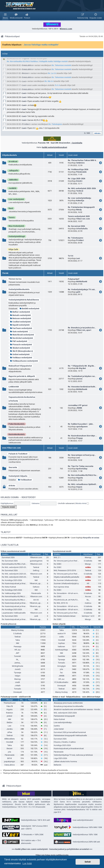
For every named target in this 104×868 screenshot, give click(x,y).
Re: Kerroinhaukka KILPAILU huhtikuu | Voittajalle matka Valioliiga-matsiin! (37, 61)
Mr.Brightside (18, 666)
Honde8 (62, 640)
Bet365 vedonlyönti (29, 309)
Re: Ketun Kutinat (9, 587)
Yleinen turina (15, 279)
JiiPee (10, 732)
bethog (36, 570)
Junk (36, 616)
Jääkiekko (13, 180)
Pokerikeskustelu (17, 424)
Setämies (80, 163)
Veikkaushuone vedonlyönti (24, 361)
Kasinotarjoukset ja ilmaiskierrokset (69, 748)
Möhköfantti (82, 281)
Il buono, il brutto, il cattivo (65, 742)
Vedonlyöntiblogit (17, 236)
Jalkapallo (13, 171)
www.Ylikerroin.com (11, 448)
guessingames (36, 561)
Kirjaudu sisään (10, 497)
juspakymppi (10, 761)
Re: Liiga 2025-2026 (77, 179)
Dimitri (79, 181)
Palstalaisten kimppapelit (64, 716)
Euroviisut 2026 (8, 557)
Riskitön (10, 713)
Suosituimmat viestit (62, 551)
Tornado (18, 689)
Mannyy (88, 557)
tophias (62, 643)
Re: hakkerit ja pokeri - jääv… (81, 424)
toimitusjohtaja (62, 650)
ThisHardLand (10, 703)
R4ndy (79, 210)
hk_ (88, 600)
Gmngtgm (62, 666)
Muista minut (82, 503)
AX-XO (36, 600)
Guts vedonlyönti (19, 332)
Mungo (88, 564)
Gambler (61, 656)
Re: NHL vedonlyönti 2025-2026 (82, 188)
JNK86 (79, 408)
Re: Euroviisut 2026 (76, 226)
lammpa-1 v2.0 (88, 616)
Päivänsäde (81, 172)
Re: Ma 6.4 (49, 81)
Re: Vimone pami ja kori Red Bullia (68, 561)
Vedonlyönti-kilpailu (18, 476)
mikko (88, 567)
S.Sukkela (88, 561)
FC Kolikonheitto (61, 682)
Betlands (58, 765)
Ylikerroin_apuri (84, 330)
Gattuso (36, 587)
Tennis (12, 217)
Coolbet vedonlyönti (20, 322)
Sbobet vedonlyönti (20, 348)
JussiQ (18, 669)
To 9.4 (57, 85)
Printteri (26, 124)
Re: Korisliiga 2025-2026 (12, 580)
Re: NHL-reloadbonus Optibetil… (83, 484)
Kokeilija (80, 201)
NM (36, 580)
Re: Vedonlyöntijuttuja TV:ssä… (82, 289)
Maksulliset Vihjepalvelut (20, 366)
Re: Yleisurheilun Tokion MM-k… (83, 160)
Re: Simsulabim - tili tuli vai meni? (68, 593)
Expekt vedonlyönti (20, 325)
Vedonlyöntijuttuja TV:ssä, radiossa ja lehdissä (73, 755)
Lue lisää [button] (27, 863)
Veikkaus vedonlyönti (21, 358)
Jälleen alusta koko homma (65, 761)
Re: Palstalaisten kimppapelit (81, 207)
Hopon (79, 487)
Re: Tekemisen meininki (61, 65)
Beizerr (26, 73)
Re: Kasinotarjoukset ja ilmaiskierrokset (18, 583)
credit (17, 682)
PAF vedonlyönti (19, 341)
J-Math (18, 686)
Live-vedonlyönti (16, 199)
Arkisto (12, 486)
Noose (88, 596)
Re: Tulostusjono (55, 124)
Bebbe (10, 722)
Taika (18, 640)
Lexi (24, 81)
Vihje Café (13, 249)
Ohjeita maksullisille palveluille (66, 577)
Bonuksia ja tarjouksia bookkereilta (69, 706)
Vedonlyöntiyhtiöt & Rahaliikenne (24, 300)
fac (61, 673)
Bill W (10, 758)
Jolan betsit (59, 729)
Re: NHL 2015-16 (61, 603)
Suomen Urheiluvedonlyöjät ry (66, 583)
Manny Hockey (17, 630)
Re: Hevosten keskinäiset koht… (82, 387)
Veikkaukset (25, 480)
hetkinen (61, 647)
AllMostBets (10, 739)
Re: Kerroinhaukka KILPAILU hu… (83, 475)
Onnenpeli (18, 692)
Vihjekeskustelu (10, 155)
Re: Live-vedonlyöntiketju (79, 198)
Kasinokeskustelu (17, 434)
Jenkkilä (12, 188)
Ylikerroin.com (83, 219)
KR (88, 583)
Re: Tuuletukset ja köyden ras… (82, 376)
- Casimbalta (76, 143)
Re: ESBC (58, 564)
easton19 (62, 634)
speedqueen (82, 427)
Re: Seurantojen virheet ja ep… (82, 455)
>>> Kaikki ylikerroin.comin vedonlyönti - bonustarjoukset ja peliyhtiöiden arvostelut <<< (52, 849)
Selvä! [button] (88, 862)
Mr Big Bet (81, 368)
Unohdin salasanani (66, 503)
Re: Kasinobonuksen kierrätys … (82, 436)
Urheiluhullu (82, 229)
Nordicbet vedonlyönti (21, 338)
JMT (17, 653)
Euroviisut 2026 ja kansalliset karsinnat (70, 732)
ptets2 (10, 716)
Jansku (10, 729)
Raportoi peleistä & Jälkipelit (22, 376)
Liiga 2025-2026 (60, 758)
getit (78, 292)
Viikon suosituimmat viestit (13, 551)
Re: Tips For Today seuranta (81, 466)
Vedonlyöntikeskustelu (19, 289)
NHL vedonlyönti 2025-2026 (65, 713)
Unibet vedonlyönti (20, 354)
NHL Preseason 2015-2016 (65, 570)
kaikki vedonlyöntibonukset (55, 147)
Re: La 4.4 (52, 73)
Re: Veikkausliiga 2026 (78, 169)
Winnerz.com (66, 29)
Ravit (11, 208)
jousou (79, 379)
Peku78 (10, 706)
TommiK (17, 656)
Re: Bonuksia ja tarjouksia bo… (82, 328)
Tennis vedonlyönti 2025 (79, 216)
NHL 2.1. (57, 557)
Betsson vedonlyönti (21, 318)
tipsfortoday (82, 469)
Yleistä (5, 273)
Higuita (26, 58)
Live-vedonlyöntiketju (63, 722)
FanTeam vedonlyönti (21, 328)
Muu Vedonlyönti (16, 226)
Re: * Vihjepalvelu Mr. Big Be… (82, 366)
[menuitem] (16, 16)
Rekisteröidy (29, 497)
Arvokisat (13, 161)
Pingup (79, 438)
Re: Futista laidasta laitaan (65, 616)
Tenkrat (80, 191)
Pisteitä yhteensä (8, 624)
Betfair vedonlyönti (20, 312)
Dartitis (57, 726)
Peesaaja (18, 647)
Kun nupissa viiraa (61, 587)
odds (61, 637)
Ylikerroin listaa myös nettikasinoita (52, 855)
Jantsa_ (17, 663)
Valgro (18, 676)
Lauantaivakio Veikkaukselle (14, 613)
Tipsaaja (17, 673)
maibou (88, 603)
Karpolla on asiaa (91, 538)
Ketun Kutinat (59, 719)
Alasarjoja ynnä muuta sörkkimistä (68, 703)
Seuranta (13, 467)
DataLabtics (28, 65)
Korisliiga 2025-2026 (62, 745)
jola (61, 669)
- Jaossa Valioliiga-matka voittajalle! (40, 45)
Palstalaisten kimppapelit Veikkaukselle (70, 735)
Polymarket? (74, 279)
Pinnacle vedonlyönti (21, 345)
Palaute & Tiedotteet (18, 454)
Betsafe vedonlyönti (20, 315)
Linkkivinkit (14, 387)
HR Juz (17, 650)
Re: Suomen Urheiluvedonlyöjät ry (68, 580)
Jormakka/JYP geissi (78, 405)
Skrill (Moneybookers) (21, 351)
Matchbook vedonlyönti (22, 335)
